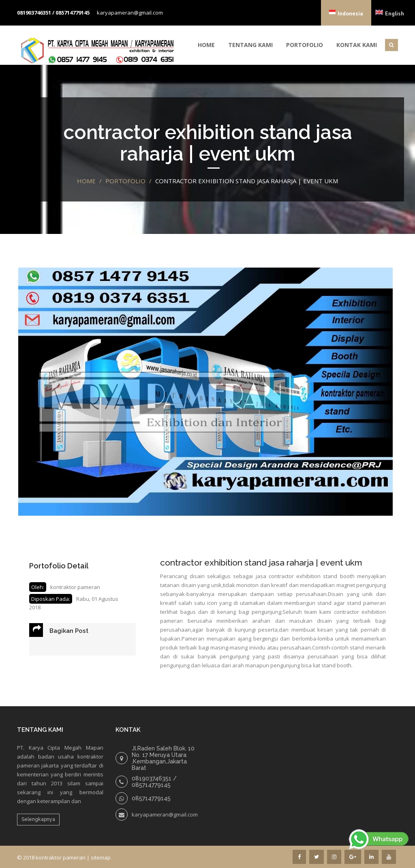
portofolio (125, 181)
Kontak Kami (357, 45)
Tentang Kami (250, 45)
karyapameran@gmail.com (130, 13)
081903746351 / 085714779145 (53, 13)
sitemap (101, 857)
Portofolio (305, 45)
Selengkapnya (38, 819)
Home (206, 45)
